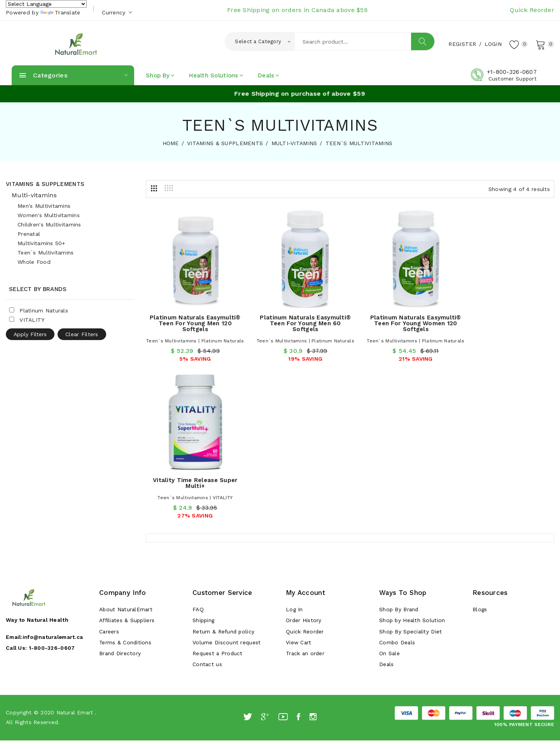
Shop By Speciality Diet (411, 476)
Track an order (306, 499)
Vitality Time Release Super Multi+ (507, 315)
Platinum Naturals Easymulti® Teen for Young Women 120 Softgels (402, 318)
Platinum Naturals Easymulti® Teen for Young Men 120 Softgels (192, 318)
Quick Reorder (532, 10)
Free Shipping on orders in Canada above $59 (297, 10)
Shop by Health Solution (413, 464)
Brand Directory (121, 499)
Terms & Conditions (126, 488)
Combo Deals (397, 488)
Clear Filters (82, 334)
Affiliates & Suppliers (128, 464)
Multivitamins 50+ (42, 243)
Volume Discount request (227, 488)
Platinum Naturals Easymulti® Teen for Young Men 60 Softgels (297, 318)
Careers (109, 476)
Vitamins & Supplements (45, 184)
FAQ (198, 453)
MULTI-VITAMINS (294, 143)
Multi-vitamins (34, 195)
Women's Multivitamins (49, 215)
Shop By (160, 75)
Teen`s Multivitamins (46, 253)
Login (492, 44)
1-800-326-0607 (53, 491)
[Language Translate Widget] (46, 4)
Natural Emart (76, 560)
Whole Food (34, 262)
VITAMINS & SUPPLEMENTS (225, 143)
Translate (60, 12)
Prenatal (29, 234)
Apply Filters (30, 334)
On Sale (390, 499)
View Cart (299, 488)
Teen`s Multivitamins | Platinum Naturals (193, 338)
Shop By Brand (400, 453)
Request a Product (218, 499)
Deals (269, 75)
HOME (171, 143)
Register (461, 44)
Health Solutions (216, 75)
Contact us (207, 511)
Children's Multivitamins (49, 225)
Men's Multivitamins (44, 206)
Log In (295, 453)
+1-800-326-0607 (512, 72)
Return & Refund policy (224, 476)
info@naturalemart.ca (55, 480)
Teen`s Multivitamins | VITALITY (508, 330)
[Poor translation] (28, 630)
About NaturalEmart (127, 453)
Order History (304, 464)
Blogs (480, 453)
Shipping (204, 464)
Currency (117, 12)
